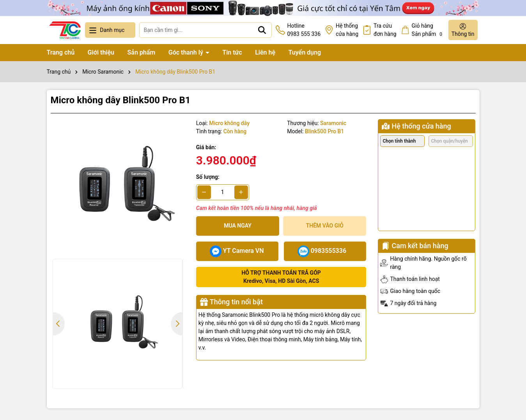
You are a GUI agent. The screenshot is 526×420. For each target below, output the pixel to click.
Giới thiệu (101, 52)
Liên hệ (265, 52)
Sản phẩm (142, 52)
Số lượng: (208, 177)
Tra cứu (385, 30)
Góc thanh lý (187, 52)
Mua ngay (238, 226)
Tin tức (232, 52)
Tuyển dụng (305, 52)
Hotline (304, 30)
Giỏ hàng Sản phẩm (428, 30)
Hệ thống (347, 30)
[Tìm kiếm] (262, 30)
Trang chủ (61, 52)
